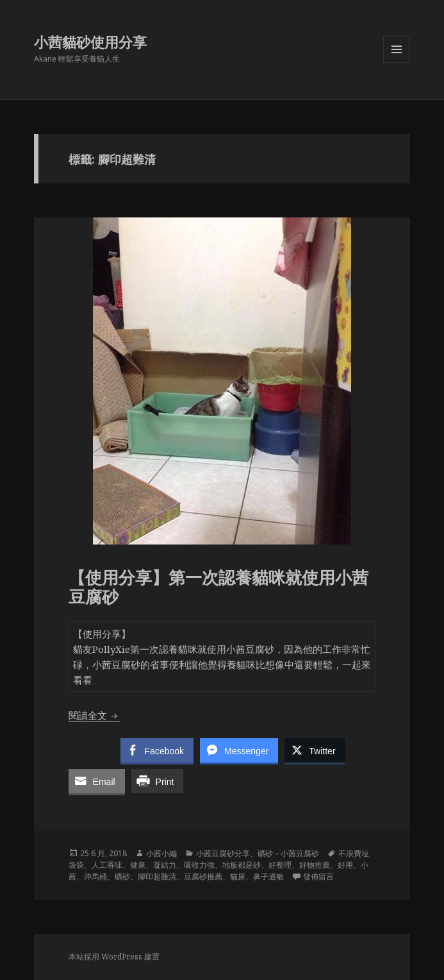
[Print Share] (158, 781)
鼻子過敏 (268, 876)
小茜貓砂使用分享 (90, 42)
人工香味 (107, 865)
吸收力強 (199, 865)
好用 (345, 865)
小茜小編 (161, 853)
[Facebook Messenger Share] (239, 750)
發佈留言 (318, 876)
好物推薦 (315, 865)
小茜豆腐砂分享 (223, 853)
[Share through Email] (97, 781)
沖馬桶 (95, 876)
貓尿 (238, 876)
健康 (138, 865)
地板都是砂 (242, 865)
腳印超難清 (157, 876)
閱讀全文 (94, 715)
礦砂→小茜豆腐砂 (288, 853)
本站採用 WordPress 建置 (114, 957)
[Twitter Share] (315, 750)
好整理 (280, 865)
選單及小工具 (397, 63)
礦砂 (122, 876)
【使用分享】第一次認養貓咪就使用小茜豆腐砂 (218, 587)
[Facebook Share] (157, 750)
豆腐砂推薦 (203, 876)
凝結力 (165, 865)
